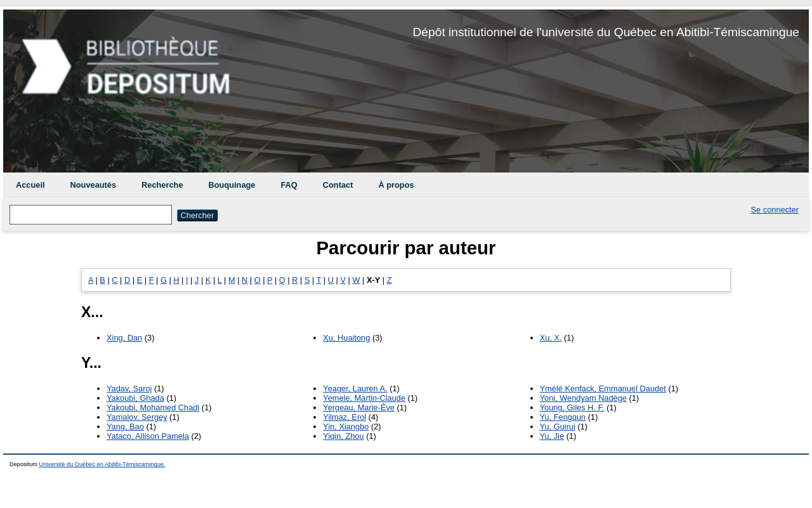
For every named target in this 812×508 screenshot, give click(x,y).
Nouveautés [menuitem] (94, 185)
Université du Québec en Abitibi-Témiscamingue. (102, 464)
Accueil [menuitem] (30, 185)
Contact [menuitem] (338, 185)
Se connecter (775, 210)
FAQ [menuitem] (289, 185)
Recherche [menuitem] (162, 185)
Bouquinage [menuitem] (232, 185)
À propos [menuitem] (396, 185)
